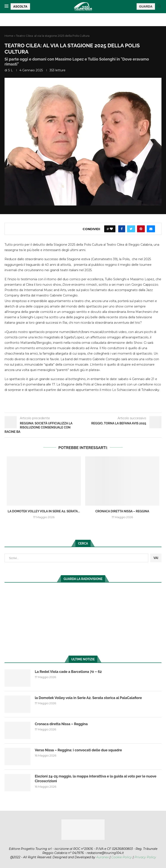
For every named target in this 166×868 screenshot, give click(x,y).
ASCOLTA (20, 6)
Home (9, 36)
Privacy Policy (145, 857)
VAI (156, 558)
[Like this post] (111, 229)
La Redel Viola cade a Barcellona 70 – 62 (68, 672)
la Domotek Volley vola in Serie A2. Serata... (44, 511)
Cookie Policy (122, 857)
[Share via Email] (151, 229)
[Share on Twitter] (131, 229)
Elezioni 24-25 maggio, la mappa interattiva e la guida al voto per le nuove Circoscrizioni (96, 779)
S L (10, 70)
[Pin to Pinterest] (141, 229)
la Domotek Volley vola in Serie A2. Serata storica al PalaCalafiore (88, 698)
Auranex (102, 857)
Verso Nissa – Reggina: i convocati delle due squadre (78, 750)
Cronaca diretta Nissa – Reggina (122, 511)
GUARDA (146, 6)
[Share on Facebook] (122, 229)
